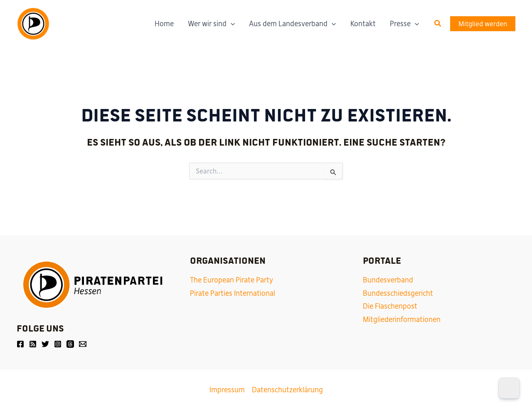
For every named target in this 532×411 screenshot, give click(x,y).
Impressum (227, 390)
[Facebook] (20, 344)
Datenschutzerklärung (287, 390)
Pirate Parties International (233, 293)
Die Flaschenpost (390, 306)
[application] (231, 24)
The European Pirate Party (232, 280)
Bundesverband (388, 280)
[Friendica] (33, 344)
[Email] (83, 344)
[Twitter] (45, 344)
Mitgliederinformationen (402, 319)
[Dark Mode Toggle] (509, 388)
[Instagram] (58, 344)
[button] (438, 24)
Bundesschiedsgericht (398, 293)
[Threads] (70, 344)
